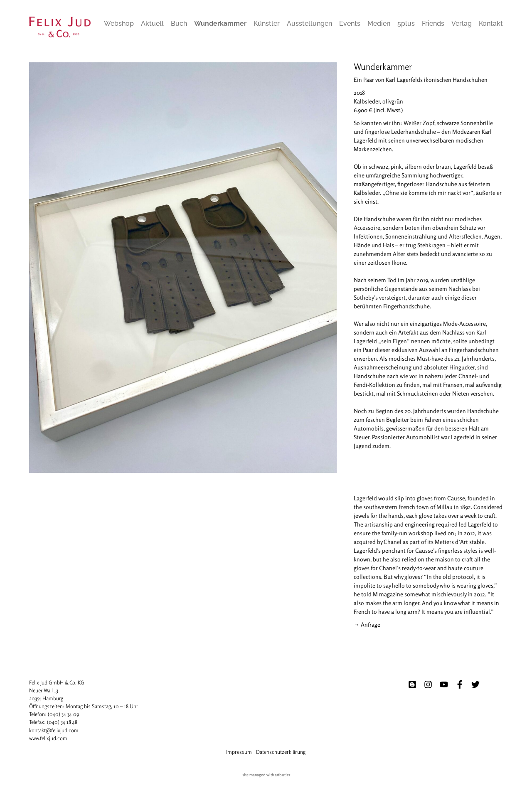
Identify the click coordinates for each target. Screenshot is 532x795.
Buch (179, 23)
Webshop (119, 23)
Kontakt (491, 23)
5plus (406, 23)
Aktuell (152, 23)
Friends (433, 23)
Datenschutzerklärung (281, 752)
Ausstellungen (309, 23)
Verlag (462, 23)
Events (350, 23)
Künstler (267, 23)
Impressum (239, 752)
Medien (379, 23)
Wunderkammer (220, 23)
